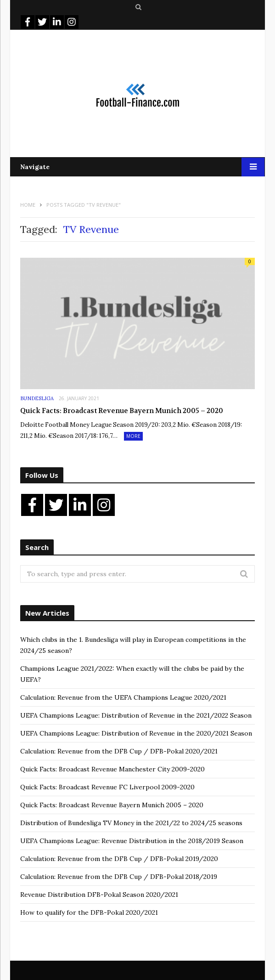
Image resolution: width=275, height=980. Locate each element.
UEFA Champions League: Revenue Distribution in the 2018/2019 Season (132, 841)
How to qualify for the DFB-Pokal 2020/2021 (89, 912)
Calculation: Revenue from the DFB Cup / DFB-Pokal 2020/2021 (119, 751)
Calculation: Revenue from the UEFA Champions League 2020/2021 (123, 697)
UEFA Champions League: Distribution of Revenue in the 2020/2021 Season (136, 733)
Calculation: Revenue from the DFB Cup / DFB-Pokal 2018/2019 (119, 877)
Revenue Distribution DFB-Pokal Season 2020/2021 (99, 895)
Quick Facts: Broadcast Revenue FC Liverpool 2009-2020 (107, 787)
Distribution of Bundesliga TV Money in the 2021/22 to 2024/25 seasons (131, 823)
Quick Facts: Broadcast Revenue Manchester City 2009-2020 (112, 769)
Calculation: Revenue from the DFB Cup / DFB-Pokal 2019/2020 (119, 859)
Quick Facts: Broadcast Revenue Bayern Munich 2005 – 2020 (122, 411)
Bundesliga (37, 398)
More (133, 436)
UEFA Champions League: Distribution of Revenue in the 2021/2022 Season (136, 715)
